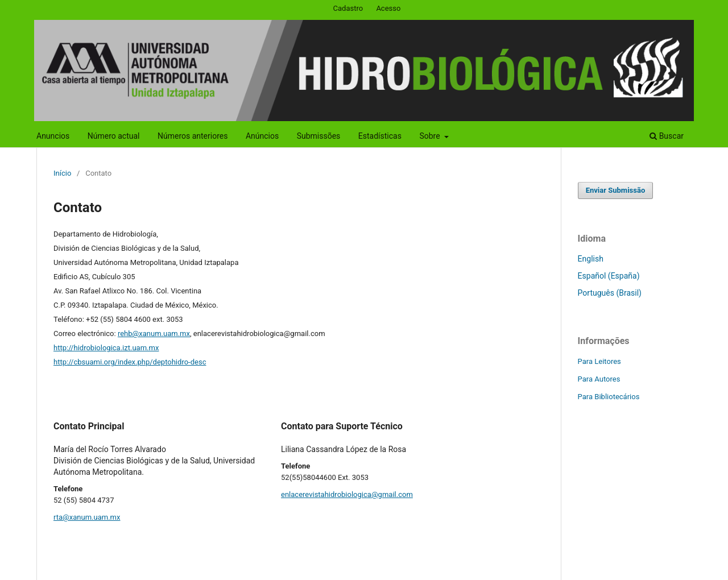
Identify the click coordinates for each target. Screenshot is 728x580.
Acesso (388, 8)
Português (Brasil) (610, 293)
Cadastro (348, 8)
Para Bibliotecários (609, 397)
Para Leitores (599, 361)
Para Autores (599, 379)
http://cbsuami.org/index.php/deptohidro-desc (130, 362)
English (591, 259)
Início (62, 173)
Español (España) (609, 276)
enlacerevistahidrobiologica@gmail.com (347, 494)
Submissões (319, 136)
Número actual (114, 136)
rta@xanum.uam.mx (87, 517)
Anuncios (53, 136)
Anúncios (262, 136)
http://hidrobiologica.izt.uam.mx (106, 348)
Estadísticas (380, 136)
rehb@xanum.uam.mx (154, 333)
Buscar (667, 136)
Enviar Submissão (616, 190)
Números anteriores (193, 136)
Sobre (431, 136)
